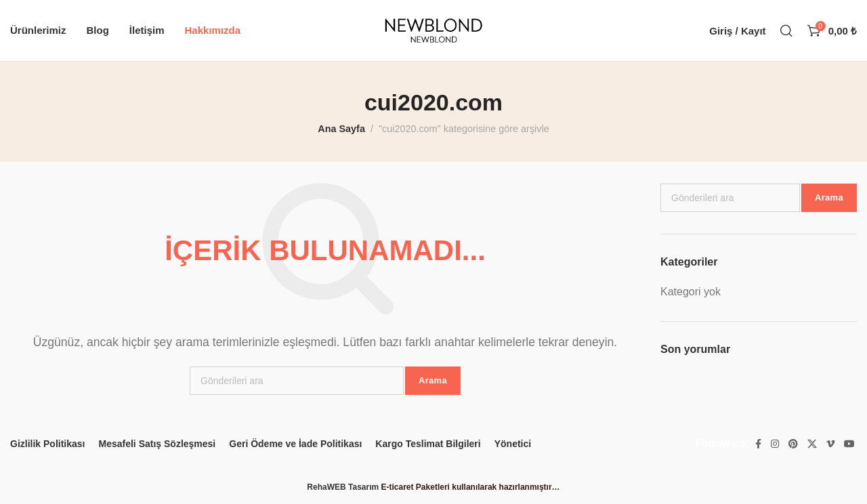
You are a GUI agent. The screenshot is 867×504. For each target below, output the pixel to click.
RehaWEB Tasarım (343, 487)
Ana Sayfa (341, 129)
